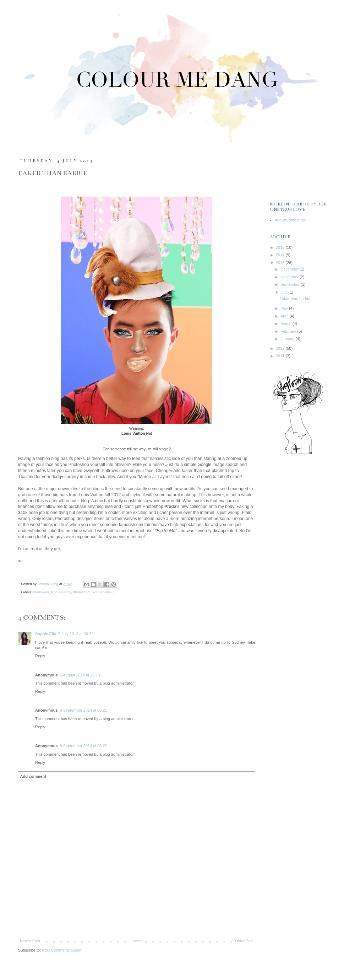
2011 (281, 356)
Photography (61, 592)
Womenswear (103, 592)
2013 (281, 263)
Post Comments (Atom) (62, 950)
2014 (281, 255)
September (291, 284)
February (289, 331)
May (285, 308)
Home (138, 941)
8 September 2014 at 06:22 (84, 746)
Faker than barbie (295, 299)
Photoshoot (82, 592)
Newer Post (30, 941)
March (286, 323)
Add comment (33, 776)
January (288, 339)
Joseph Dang (48, 584)
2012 (281, 348)
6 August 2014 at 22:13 (80, 675)
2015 (281, 247)
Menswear (41, 592)
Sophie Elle (46, 634)
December (290, 269)
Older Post (244, 941)
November (290, 277)
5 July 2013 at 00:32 (76, 634)
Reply (40, 656)
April (285, 316)
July (285, 292)
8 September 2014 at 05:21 (84, 710)
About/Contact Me (290, 220)
